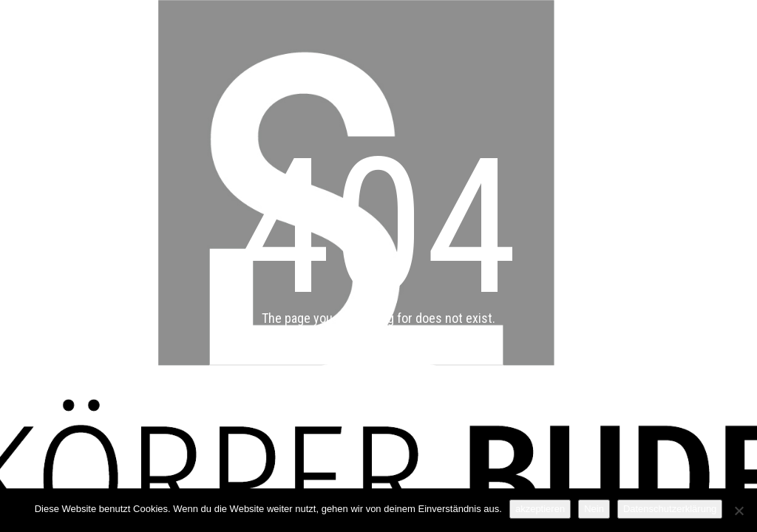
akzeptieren (540, 509)
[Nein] (739, 511)
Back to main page (379, 381)
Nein (594, 509)
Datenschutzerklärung (670, 509)
